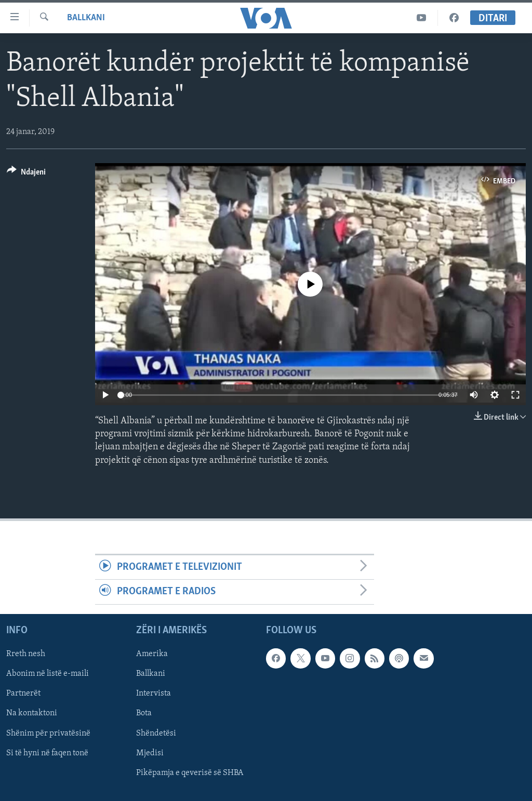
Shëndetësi (156, 733)
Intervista (154, 693)
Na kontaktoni (32, 713)
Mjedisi (150, 753)
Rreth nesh (26, 654)
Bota (144, 713)
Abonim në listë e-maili (48, 674)
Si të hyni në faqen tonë (47, 753)
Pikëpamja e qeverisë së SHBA (190, 772)
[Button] (26, 174)
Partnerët (23, 693)
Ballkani (86, 18)
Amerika (152, 654)
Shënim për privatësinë (48, 733)
